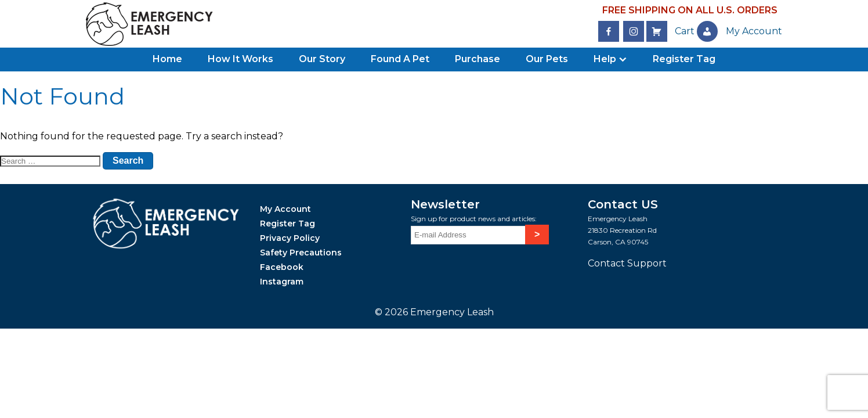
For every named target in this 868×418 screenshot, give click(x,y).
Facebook (282, 267)
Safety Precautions (301, 253)
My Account (285, 209)
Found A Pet (400, 59)
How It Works (240, 59)
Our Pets (547, 59)
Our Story (322, 59)
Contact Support (627, 263)
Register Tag (684, 59)
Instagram (282, 282)
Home (167, 59)
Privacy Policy (290, 238)
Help (605, 59)
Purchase (478, 59)
